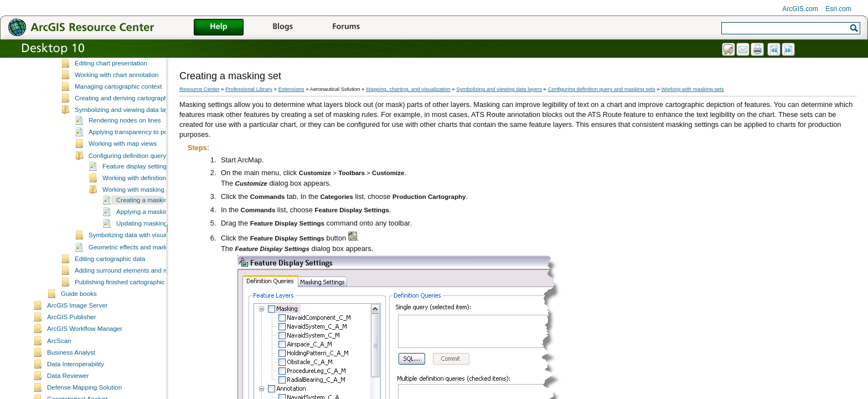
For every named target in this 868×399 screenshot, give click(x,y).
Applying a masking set (149, 236)
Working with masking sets (140, 213)
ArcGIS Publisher (71, 341)
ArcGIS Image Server (77, 329)
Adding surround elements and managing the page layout (156, 294)
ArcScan (59, 365)
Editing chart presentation (111, 87)
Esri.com (838, 9)
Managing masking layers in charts (124, 75)
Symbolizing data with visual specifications (148, 259)
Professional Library (249, 89)
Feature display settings (136, 190)
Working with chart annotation (117, 99)
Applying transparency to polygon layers (145, 156)
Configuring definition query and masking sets (153, 180)
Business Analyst (71, 376)
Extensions (291, 89)
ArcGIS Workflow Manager (85, 352)
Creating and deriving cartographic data (131, 122)
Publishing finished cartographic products (133, 306)
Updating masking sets (149, 247)
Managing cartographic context (118, 110)
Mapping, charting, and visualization (408, 89)
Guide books (79, 318)
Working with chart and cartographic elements (139, 63)
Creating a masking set (149, 224)
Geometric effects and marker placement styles (155, 271)
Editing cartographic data (110, 283)
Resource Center (200, 89)
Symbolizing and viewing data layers (126, 134)
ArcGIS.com (800, 9)
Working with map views (123, 167)
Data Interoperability (76, 388)
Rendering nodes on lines (125, 144)
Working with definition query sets (150, 202)
